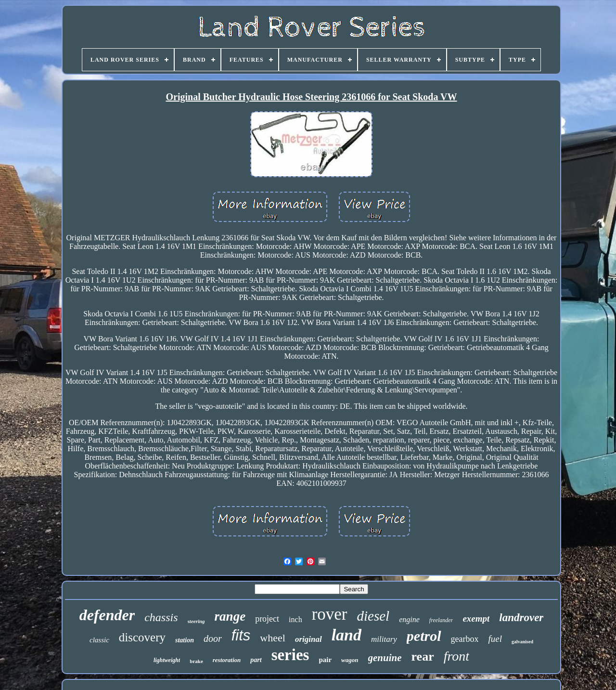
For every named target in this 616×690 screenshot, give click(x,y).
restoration (227, 660)
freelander (441, 620)
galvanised (522, 642)
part (256, 660)
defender (107, 615)
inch (295, 619)
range (230, 616)
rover (330, 614)
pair (325, 660)
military (384, 639)
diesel (373, 616)
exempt (476, 618)
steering (196, 621)
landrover (521, 618)
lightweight (167, 660)
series (290, 655)
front (456, 656)
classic (99, 640)
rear (423, 657)
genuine (385, 658)
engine (409, 619)
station (185, 640)
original (308, 639)
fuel (495, 639)
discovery (142, 637)
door (213, 638)
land (346, 635)
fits (241, 635)
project (267, 619)
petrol (424, 636)
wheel (273, 638)
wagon (350, 660)
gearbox (465, 639)
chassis (161, 617)
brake (196, 661)
